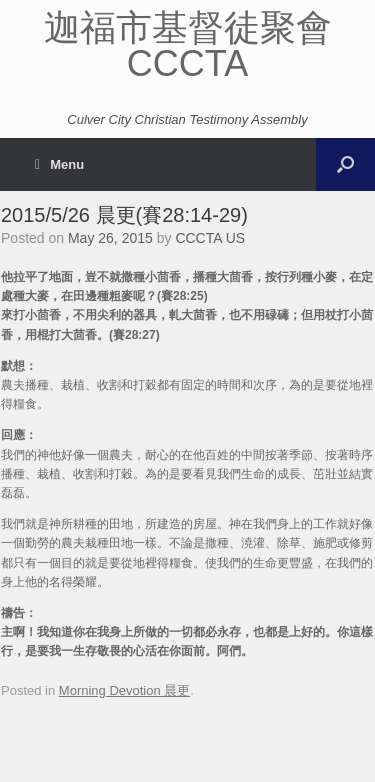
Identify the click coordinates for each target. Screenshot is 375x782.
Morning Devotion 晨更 (125, 690)
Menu (59, 164)
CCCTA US (210, 238)
